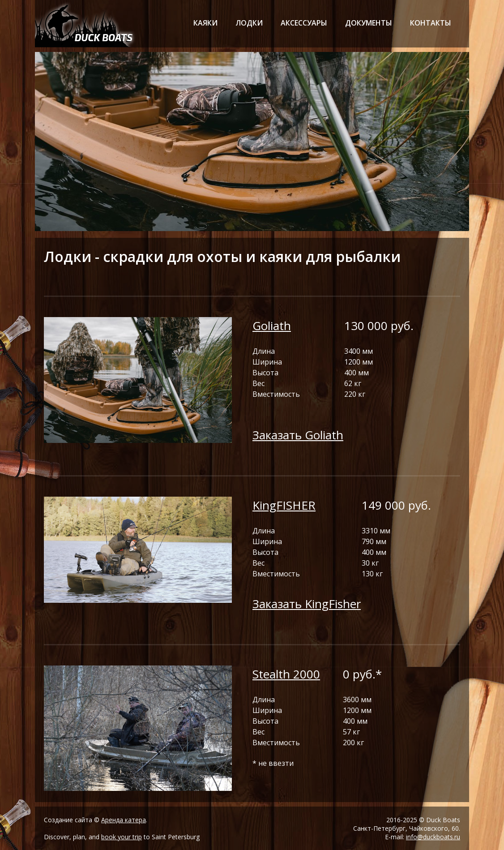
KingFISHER (284, 505)
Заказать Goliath (298, 435)
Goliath (272, 326)
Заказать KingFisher (307, 604)
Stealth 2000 (286, 674)
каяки (205, 23)
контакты (431, 23)
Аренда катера (124, 820)
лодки (249, 23)
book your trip (122, 837)
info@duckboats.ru (433, 837)
